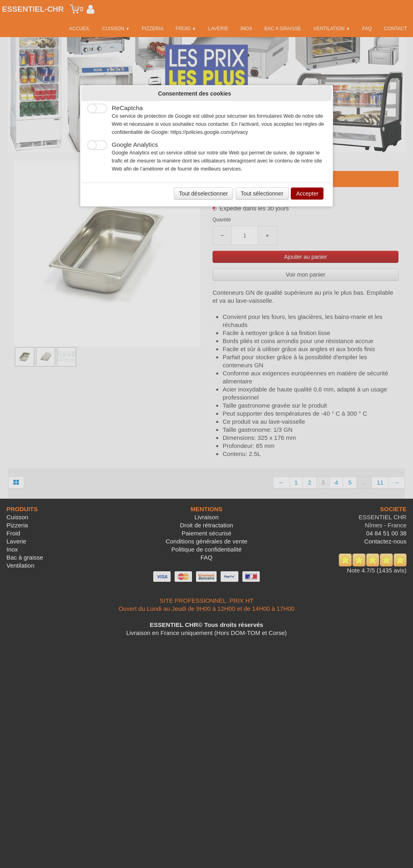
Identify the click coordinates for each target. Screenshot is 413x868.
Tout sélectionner (262, 194)
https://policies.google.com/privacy (209, 132)
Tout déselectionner (203, 194)
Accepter (307, 194)
